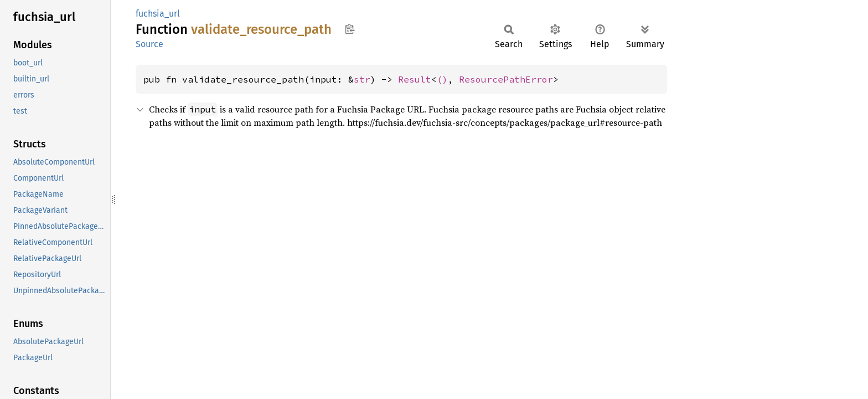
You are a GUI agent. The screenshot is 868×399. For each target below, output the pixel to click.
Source (149, 44)
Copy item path (350, 29)
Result (415, 79)
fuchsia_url (158, 14)
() (442, 79)
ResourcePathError (506, 79)
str (362, 79)
